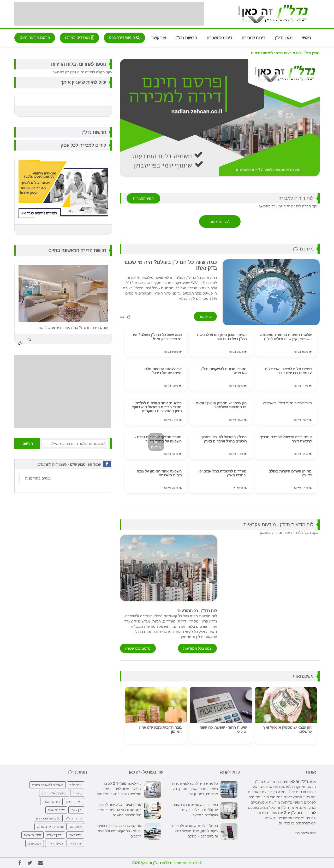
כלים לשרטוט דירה (48, 818)
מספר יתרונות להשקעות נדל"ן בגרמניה (224, 371)
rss (297, 833)
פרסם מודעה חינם (35, 37)
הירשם (28, 444)
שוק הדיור (75, 843)
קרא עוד (205, 316)
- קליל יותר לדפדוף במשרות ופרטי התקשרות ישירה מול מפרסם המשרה (119, 810)
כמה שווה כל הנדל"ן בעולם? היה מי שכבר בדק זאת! (157, 337)
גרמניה (77, 793)
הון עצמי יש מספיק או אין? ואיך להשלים (287, 729)
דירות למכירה (254, 37)
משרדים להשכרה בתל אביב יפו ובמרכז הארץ (222, 473)
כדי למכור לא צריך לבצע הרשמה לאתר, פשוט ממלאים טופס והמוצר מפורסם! (119, 789)
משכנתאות (303, 676)
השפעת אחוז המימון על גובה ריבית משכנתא (159, 473)
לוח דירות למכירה (296, 198)
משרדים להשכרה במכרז (48, 785)
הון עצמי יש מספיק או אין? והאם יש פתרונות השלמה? (221, 405)
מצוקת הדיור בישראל (50, 827)
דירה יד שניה (56, 810)
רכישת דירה (55, 843)
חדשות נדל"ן (186, 37)
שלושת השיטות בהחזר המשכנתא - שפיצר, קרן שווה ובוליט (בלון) (286, 337)
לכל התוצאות (220, 222)
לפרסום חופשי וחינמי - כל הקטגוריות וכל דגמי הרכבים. (119, 831)
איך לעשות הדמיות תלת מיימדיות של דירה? (163, 371)
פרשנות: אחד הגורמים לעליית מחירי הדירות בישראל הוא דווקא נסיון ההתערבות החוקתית (157, 407)
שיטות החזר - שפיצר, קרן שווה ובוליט (223, 729)
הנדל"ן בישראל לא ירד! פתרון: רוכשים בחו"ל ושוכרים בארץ (224, 439)
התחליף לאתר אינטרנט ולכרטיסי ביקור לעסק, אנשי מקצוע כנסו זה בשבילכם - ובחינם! (195, 831)
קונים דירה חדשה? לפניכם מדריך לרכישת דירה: (286, 439)
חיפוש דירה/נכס (124, 37)
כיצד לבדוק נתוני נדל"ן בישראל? (287, 403)
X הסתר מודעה (156, 442)
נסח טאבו (75, 835)
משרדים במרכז (79, 37)
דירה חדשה (74, 802)
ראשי (306, 37)
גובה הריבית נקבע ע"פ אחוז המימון (160, 729)
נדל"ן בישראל (32, 835)
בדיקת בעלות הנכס (54, 793)
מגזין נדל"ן (284, 37)
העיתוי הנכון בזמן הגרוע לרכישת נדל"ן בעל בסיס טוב (222, 337)
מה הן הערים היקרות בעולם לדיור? (290, 473)
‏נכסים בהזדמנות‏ (38, 478)
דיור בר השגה (51, 802)
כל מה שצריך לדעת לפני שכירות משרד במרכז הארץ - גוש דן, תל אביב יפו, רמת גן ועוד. (195, 789)
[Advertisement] (109, 14)
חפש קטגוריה (143, 198)
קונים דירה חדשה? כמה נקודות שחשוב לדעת (73, 327)
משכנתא (76, 827)
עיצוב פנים (35, 843)
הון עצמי (76, 810)
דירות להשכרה (219, 37)
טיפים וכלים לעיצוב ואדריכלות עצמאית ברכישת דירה (288, 371)
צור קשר (159, 37)
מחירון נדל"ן (74, 818)
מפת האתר (308, 833)
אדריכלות (76, 785)
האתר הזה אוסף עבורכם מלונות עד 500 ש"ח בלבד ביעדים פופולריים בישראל (195, 810)
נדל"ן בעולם (55, 835)
